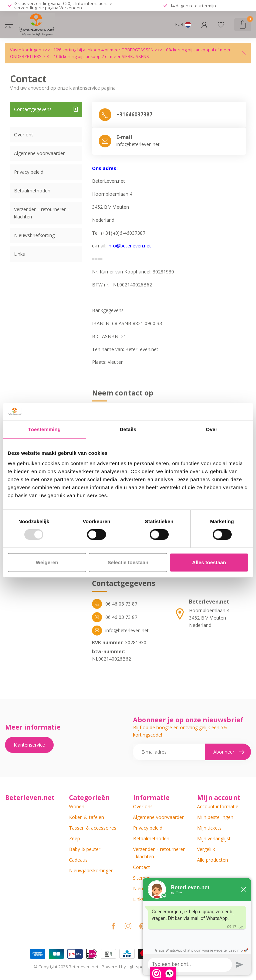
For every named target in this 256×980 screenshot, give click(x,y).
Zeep (74, 838)
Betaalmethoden (32, 191)
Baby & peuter (85, 849)
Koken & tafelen (86, 817)
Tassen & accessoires (93, 828)
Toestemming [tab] (45, 429)
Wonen (77, 806)
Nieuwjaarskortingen (91, 870)
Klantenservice (29, 745)
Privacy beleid (29, 172)
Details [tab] (128, 429)
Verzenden (71, 8)
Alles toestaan (209, 562)
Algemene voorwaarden (40, 153)
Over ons (24, 135)
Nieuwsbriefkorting (34, 235)
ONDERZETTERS (26, 57)
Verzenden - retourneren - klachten (42, 213)
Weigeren (47, 562)
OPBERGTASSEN (137, 50)
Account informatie (218, 806)
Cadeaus (78, 860)
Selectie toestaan (128, 562)
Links (19, 254)
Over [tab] (211, 429)
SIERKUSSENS (135, 57)
